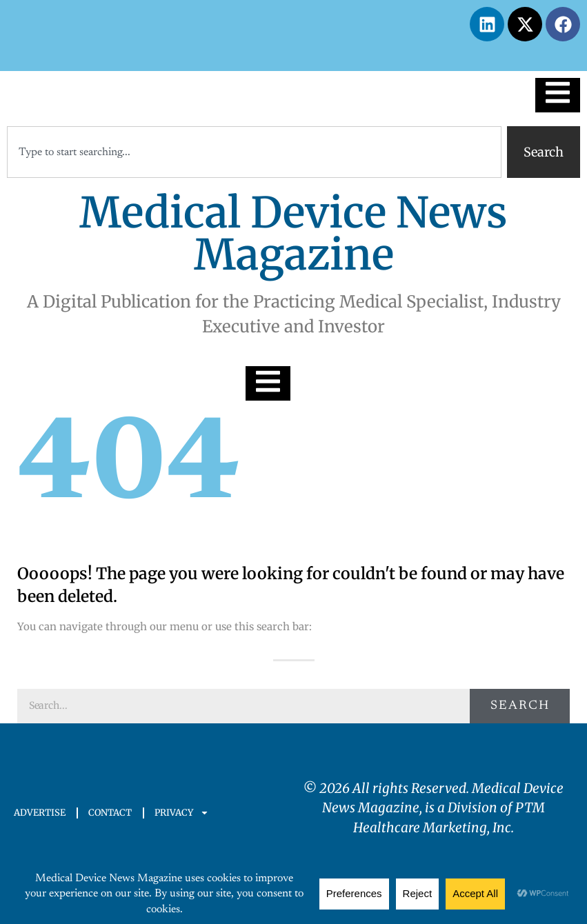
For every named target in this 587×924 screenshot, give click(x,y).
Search (520, 706)
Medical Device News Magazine (293, 234)
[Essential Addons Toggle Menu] (558, 95)
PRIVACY (182, 813)
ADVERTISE (40, 813)
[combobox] (254, 152)
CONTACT (110, 813)
